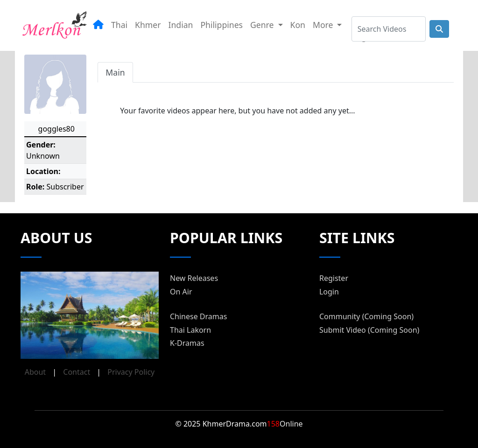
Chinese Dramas (198, 316)
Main (115, 72)
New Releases (194, 278)
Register (334, 278)
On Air (181, 292)
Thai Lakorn (190, 330)
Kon (298, 25)
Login (329, 292)
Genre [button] (263, 25)
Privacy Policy (131, 372)
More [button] (324, 25)
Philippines (221, 25)
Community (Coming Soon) (366, 316)
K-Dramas (187, 343)
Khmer (148, 25)
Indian (181, 25)
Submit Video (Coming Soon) (369, 330)
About (35, 372)
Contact (77, 372)
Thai (119, 25)
